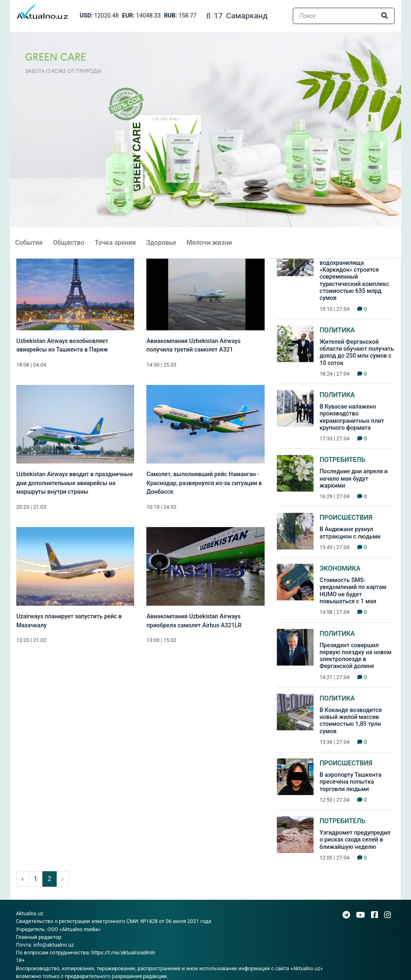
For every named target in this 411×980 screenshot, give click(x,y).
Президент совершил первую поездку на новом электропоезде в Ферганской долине (356, 656)
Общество (69, 243)
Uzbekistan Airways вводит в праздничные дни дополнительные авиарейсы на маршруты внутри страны (75, 483)
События (29, 243)
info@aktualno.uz (54, 945)
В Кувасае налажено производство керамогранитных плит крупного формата (352, 417)
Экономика (340, 568)
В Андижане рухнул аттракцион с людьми (350, 533)
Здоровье (161, 243)
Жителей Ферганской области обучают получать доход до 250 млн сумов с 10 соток (357, 353)
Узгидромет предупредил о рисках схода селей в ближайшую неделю (355, 840)
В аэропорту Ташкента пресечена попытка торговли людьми (351, 782)
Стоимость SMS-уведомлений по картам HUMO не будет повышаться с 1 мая (353, 591)
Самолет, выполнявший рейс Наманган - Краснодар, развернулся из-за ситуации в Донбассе (204, 483)
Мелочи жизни (209, 243)
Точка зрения (115, 243)
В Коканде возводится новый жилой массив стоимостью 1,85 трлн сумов (351, 721)
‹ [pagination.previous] (23, 879)
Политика (337, 330)
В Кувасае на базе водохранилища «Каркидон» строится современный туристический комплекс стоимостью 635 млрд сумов (355, 277)
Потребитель (342, 460)
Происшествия (346, 517)
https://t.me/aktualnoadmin (123, 953)
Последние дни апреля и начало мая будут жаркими (354, 479)
